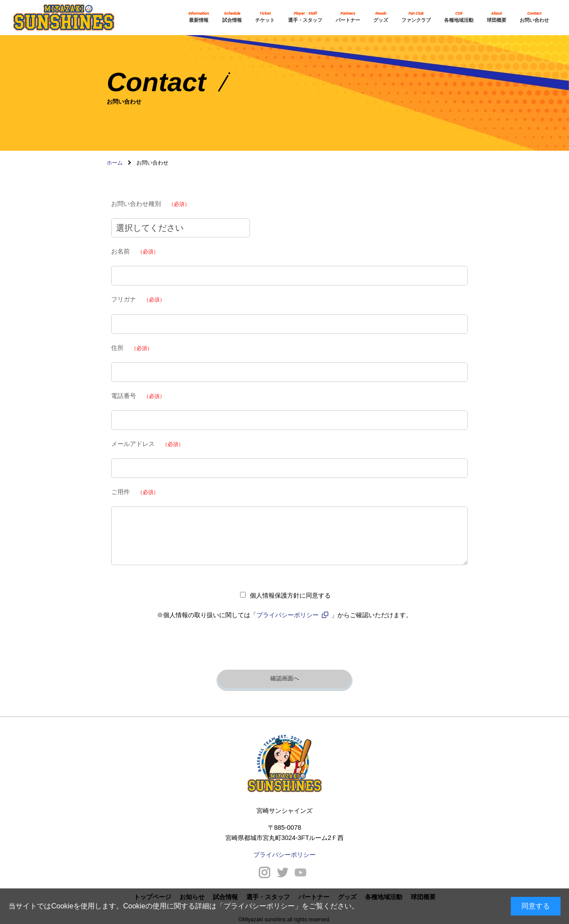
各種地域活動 (459, 17)
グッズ (381, 17)
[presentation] (284, 647)
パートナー (348, 17)
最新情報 (199, 17)
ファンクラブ (416, 17)
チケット (265, 17)
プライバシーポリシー (259, 906)
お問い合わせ (534, 17)
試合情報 (232, 17)
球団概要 (497, 17)
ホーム (115, 163)
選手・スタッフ (305, 17)
